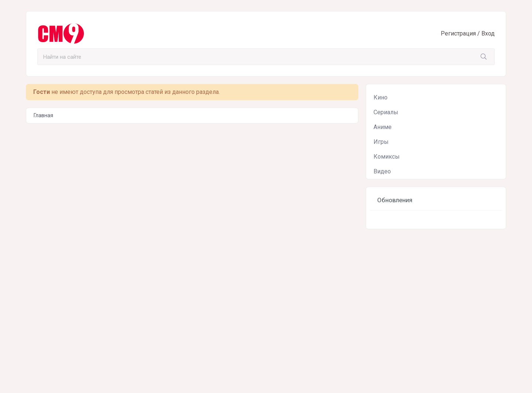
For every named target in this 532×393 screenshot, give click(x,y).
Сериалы (386, 112)
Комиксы (387, 157)
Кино (381, 97)
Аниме (383, 127)
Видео (382, 171)
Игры (381, 142)
